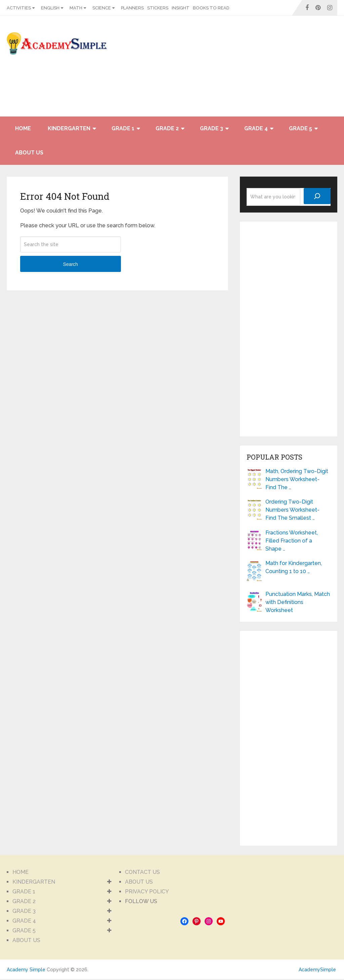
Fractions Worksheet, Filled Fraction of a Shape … (292, 541)
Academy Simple (26, 970)
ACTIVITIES (19, 8)
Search (71, 264)
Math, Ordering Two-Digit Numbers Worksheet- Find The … (297, 479)
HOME (23, 128)
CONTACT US (142, 872)
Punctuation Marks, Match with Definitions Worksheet (298, 602)
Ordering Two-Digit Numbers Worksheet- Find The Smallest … (292, 510)
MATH (76, 8)
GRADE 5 (300, 128)
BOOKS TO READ (211, 8)
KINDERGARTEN (69, 128)
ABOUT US (29, 153)
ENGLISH (50, 8)
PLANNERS (132, 8)
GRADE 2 (167, 128)
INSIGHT (181, 8)
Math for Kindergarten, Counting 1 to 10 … (294, 567)
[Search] (317, 196)
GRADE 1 (123, 128)
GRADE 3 (211, 128)
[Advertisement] (277, 69)
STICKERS (158, 8)
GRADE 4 (256, 128)
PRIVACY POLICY (147, 892)
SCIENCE (102, 8)
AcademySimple (317, 970)
